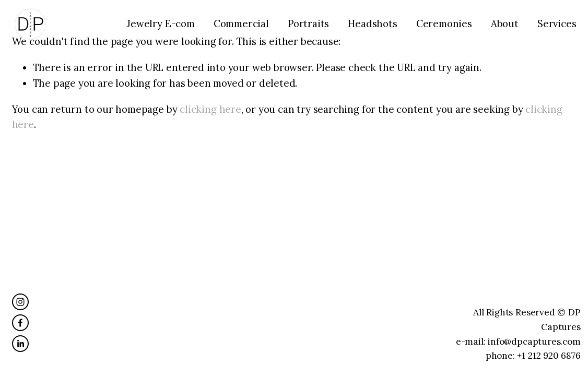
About (505, 23)
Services (557, 23)
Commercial (241, 23)
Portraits (308, 23)
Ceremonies (444, 23)
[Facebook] (20, 323)
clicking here (210, 109)
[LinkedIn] (20, 344)
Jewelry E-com (161, 23)
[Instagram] (20, 302)
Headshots (372, 23)
